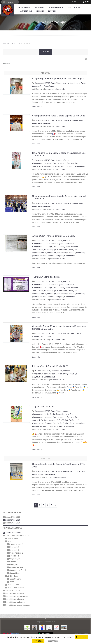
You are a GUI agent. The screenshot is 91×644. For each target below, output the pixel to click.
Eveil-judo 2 (14, 547)
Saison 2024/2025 (13, 590)
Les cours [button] (40, 7)
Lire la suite (36, 107)
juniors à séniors (16, 567)
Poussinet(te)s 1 (16, 553)
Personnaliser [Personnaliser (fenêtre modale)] (53, 641)
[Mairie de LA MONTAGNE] (27, 627)
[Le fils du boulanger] (64, 627)
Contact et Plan (25, 11)
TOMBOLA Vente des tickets (46, 277)
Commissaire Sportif (18, 570)
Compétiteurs (15, 573)
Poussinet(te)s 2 (16, 544)
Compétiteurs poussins (15, 593)
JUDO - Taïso (13, 576)
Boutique (52, 11)
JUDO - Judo (13, 541)
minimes (13, 562)
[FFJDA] (49, 627)
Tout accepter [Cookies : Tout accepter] (82, 637)
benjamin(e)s (15, 559)
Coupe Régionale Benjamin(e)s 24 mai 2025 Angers (58, 78)
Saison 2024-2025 (13, 520)
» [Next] (55, 505)
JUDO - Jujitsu (13, 585)
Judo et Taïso (13, 538)
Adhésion (40, 11)
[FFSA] (42, 627)
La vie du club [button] (24, 7)
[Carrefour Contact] (34, 627)
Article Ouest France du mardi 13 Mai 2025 (54, 236)
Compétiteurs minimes (14, 599)
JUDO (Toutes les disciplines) (17, 536)
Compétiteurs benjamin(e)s (16, 596)
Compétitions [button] (74, 7)
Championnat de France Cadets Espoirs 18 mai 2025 (59, 116)
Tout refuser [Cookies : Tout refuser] (38, 641)
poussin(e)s (14, 556)
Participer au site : (80, 2)
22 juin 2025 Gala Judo (44, 406)
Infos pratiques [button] (56, 7)
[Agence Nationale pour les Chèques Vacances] (57, 627)
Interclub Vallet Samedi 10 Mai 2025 (50, 366)
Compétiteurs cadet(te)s (15, 602)
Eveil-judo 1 (14, 550)
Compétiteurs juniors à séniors (18, 605)
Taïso (12, 582)
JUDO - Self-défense (16, 588)
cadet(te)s (13, 564)
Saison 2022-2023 (13, 517)
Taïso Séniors (15, 579)
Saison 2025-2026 (13, 523)
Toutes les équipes (13, 533)
